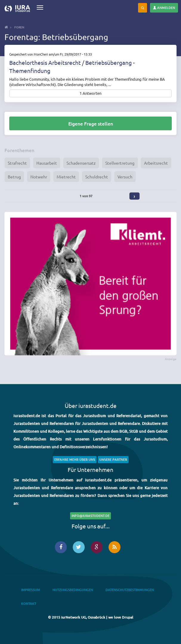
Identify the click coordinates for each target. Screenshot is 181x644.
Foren (19, 27)
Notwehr (39, 177)
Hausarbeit (47, 163)
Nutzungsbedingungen (73, 590)
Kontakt (29, 604)
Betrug (14, 177)
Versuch (125, 177)
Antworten (92, 93)
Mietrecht (66, 177)
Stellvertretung (120, 163)
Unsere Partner (113, 459)
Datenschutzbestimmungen (130, 590)
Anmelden (164, 8)
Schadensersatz (81, 163)
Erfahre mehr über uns (75, 459)
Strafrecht (17, 163)
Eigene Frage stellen (91, 123)
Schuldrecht (97, 177)
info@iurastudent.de (90, 516)
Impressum (31, 590)
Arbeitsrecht (156, 163)
